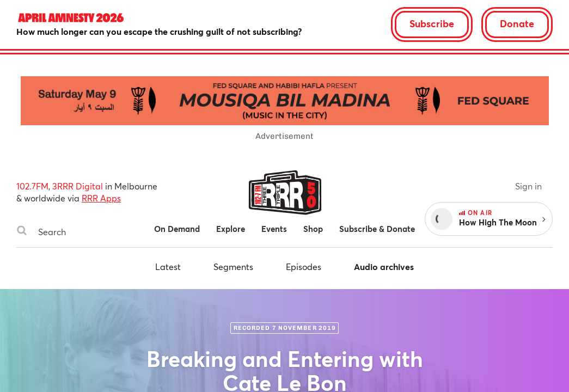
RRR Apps (101, 198)
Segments (233, 267)
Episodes (304, 267)
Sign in (528, 186)
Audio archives (384, 267)
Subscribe (432, 23)
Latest (168, 267)
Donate (517, 23)
